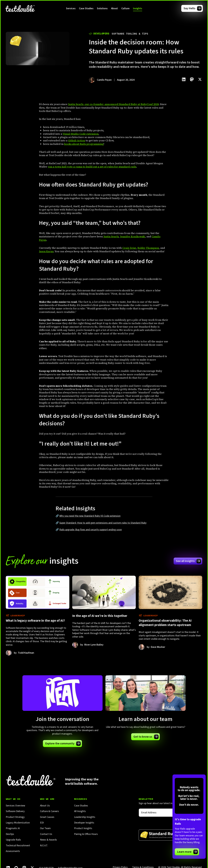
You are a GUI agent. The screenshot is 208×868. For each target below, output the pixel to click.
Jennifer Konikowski (133, 236)
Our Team (45, 828)
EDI (42, 823)
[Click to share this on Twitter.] (200, 79)
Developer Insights (84, 823)
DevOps (10, 834)
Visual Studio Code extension (81, 134)
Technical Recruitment (18, 846)
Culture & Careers (49, 811)
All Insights (80, 811)
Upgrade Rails (13, 840)
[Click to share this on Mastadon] (192, 79)
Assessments (13, 851)
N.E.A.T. (44, 846)
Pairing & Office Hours (86, 834)
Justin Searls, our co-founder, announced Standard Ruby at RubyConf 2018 (113, 104)
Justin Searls (111, 236)
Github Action (77, 140)
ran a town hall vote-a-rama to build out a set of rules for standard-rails (92, 167)
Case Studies (86, 8)
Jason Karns (46, 251)
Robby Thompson (148, 248)
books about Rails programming (84, 144)
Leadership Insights (85, 817)
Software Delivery (15, 811)
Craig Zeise (129, 248)
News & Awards (48, 840)
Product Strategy (15, 817)
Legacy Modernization (18, 823)
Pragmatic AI (13, 828)
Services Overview (15, 806)
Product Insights (83, 828)
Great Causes (47, 817)
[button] (71, 8)
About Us (45, 806)
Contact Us (46, 834)
